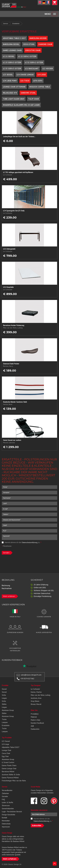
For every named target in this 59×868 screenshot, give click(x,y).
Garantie (5, 796)
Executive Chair (33, 50)
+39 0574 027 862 (27, 679)
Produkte (5, 685)
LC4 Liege (42, 75)
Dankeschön (35, 729)
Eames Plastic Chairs (9, 765)
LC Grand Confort (8, 762)
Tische (4, 719)
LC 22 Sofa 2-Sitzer (27, 56)
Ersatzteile (16, 23)
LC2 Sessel (6, 741)
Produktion (35, 714)
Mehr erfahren (9, 596)
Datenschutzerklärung (30, 542)
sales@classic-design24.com (31, 675)
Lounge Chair (7, 750)
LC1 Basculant (32, 69)
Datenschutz (6, 824)
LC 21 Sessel (9, 56)
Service (6, 23)
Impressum (6, 827)
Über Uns (34, 710)
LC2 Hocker (48, 69)
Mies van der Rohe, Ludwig (40, 695)
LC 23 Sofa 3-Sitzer (12, 62)
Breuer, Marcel (36, 704)
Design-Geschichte (8, 815)
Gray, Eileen (35, 701)
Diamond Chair (45, 44)
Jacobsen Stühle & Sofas (11, 775)
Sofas (4, 695)
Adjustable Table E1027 (11, 747)
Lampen (5, 722)
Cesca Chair (6, 753)
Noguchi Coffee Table (40, 87)
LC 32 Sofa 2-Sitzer (34, 62)
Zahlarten (5, 793)
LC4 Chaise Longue (25, 75)
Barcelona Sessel (11, 44)
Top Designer (36, 685)
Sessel (4, 689)
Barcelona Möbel (8, 772)
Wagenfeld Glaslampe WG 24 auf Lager (21, 105)
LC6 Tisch (25, 81)
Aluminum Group (8, 710)
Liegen (4, 698)
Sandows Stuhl (28, 93)
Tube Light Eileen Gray (14, 99)
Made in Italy (35, 720)
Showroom (6, 806)
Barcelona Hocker (38, 38)
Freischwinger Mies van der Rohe (14, 781)
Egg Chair (5, 756)
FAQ (3, 799)
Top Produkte (7, 738)
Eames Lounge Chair (12, 50)
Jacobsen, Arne (36, 698)
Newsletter (6, 821)
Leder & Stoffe (7, 802)
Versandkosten (7, 790)
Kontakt (4, 818)
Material (34, 717)
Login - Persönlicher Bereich (12, 812)
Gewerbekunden (8, 809)
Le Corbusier (35, 689)
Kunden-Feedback (37, 723)
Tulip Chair (34, 99)
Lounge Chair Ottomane (14, 87)
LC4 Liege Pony (10, 81)
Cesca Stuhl (29, 44)
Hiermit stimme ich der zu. (22, 542)
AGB (32, 726)
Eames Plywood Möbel (10, 778)
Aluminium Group (8, 759)
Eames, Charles (36, 692)
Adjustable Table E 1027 (14, 38)
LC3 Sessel (8, 75)
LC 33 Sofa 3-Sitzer (12, 69)
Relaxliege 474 (10, 93)
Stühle (4, 704)
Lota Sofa (38, 81)
